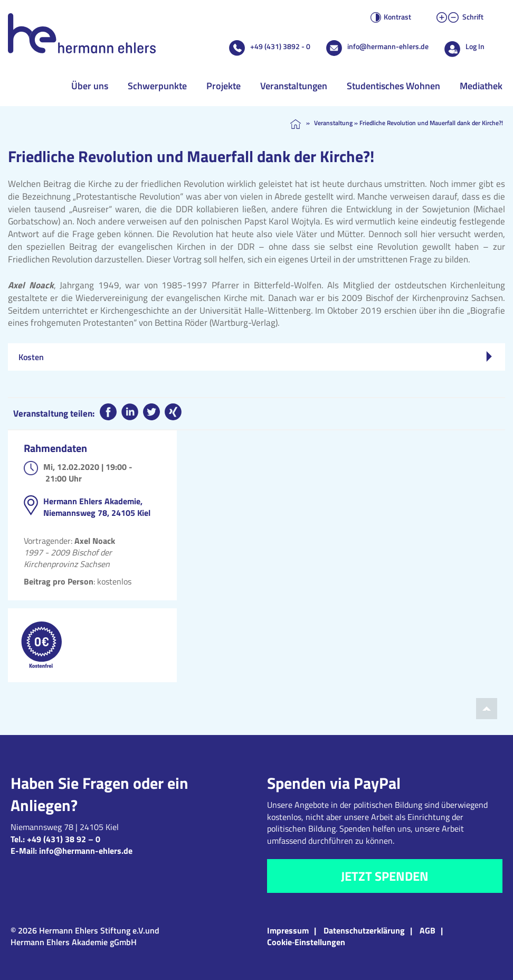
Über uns (90, 86)
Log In (475, 46)
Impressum (288, 930)
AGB (427, 930)
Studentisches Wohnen (393, 86)
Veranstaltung (333, 123)
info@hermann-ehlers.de (388, 46)
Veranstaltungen (294, 86)
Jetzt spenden (385, 876)
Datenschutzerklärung (364, 930)
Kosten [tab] (255, 357)
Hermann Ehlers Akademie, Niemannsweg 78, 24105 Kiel (97, 507)
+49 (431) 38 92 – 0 (64, 839)
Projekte (224, 86)
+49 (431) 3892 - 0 (280, 46)
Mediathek (481, 86)
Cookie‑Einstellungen (306, 942)
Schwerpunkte (157, 86)
